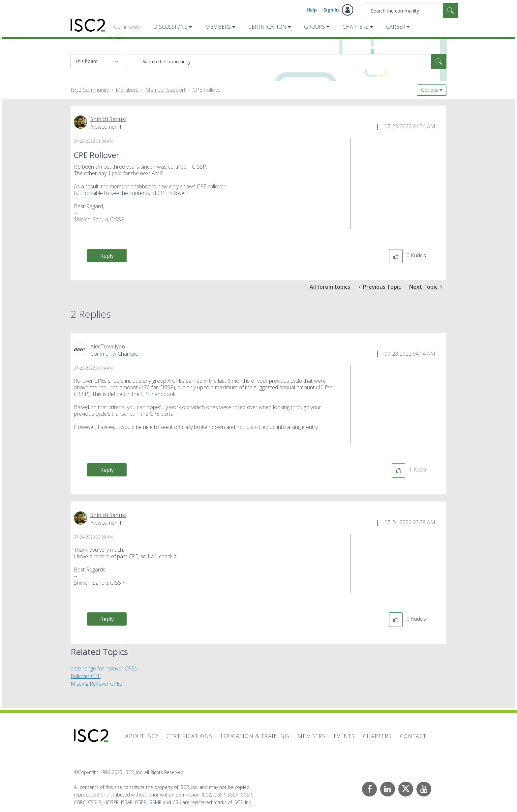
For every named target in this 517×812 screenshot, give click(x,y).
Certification (267, 27)
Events (344, 736)
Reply (107, 256)
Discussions (170, 27)
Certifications (189, 736)
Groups (315, 27)
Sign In (331, 10)
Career (396, 27)
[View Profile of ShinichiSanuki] (108, 119)
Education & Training (255, 736)
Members (218, 27)
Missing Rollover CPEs (96, 684)
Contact (413, 736)
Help (312, 10)
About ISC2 (142, 736)
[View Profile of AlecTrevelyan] (108, 346)
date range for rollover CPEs (104, 668)
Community (127, 27)
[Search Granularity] (96, 62)
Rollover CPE (86, 676)
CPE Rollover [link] (208, 90)
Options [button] (430, 90)
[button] (378, 127)
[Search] (411, 10)
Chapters (356, 27)
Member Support (166, 90)
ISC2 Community (90, 90)
